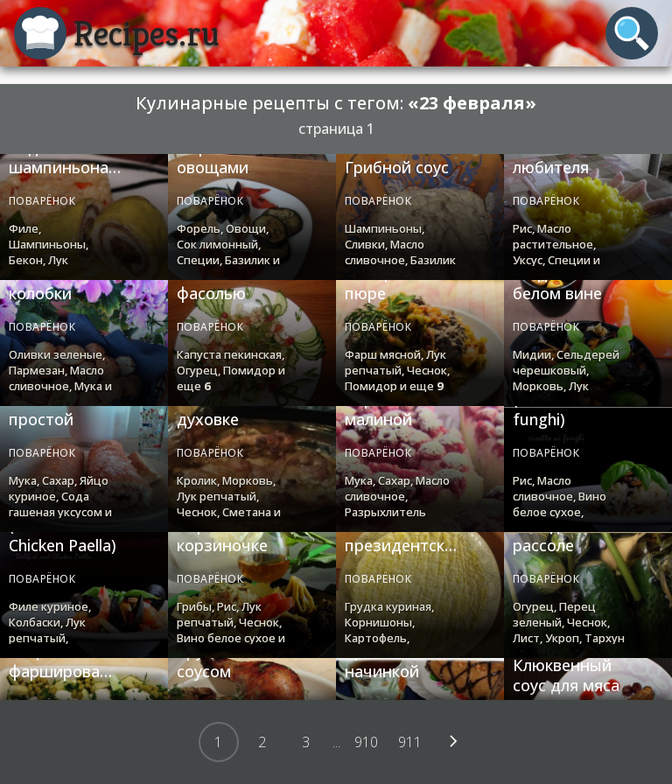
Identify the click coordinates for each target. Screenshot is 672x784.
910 (366, 742)
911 (410, 742)
